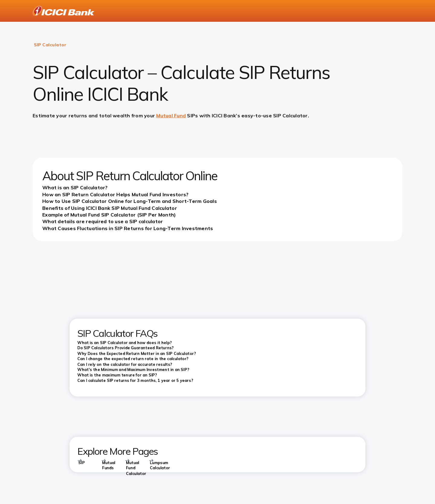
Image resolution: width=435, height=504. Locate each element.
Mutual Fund (171, 115)
